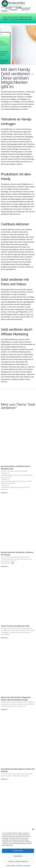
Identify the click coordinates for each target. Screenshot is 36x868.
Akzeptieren (18, 851)
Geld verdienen (13, 17)
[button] (33, 829)
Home (5, 17)
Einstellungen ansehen (18, 861)
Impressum (27, 866)
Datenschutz (20, 866)
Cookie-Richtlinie (11, 866)
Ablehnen (18, 856)
